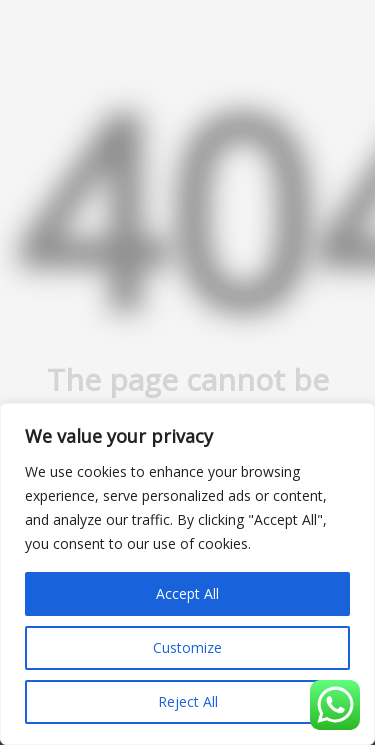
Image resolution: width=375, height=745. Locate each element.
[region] (187, 574)
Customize (187, 647)
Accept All (187, 593)
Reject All (188, 701)
